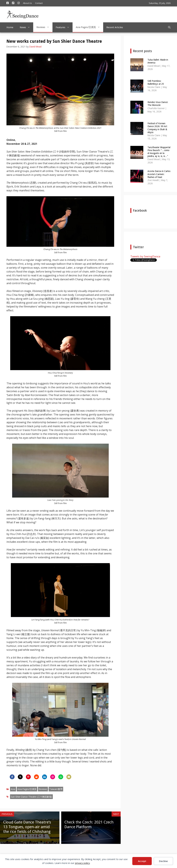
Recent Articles (115, 27)
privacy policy (82, 863)
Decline (163, 861)
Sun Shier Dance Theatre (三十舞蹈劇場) (31, 797)
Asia (13, 789)
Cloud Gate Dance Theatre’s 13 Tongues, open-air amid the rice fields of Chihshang (27, 827)
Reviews (44, 27)
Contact (39, 3)
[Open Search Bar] (169, 27)
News (26, 27)
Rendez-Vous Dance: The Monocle (158, 104)
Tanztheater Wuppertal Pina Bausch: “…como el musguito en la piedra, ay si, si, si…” (159, 152)
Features (64, 27)
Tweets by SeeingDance (145, 256)
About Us (27, 3)
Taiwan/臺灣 (56, 789)
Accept (142, 861)
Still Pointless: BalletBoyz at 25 (156, 82)
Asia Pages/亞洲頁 (89, 27)
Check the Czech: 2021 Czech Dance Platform (89, 825)
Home (10, 27)
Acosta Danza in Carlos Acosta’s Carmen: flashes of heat (159, 174)
